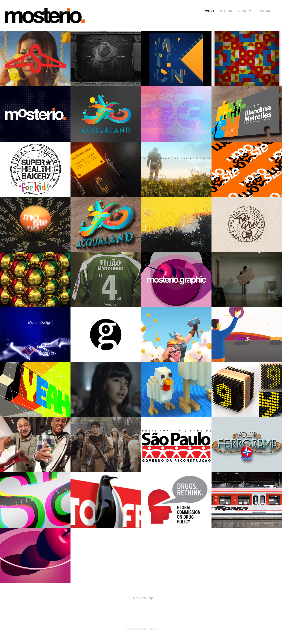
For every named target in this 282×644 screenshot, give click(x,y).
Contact (266, 11)
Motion (226, 11)
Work (210, 11)
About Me (245, 11)
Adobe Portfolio (149, 629)
